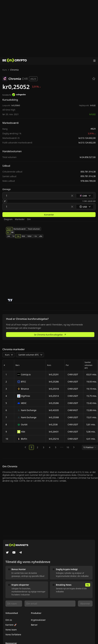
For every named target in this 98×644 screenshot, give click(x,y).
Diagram (8, 219)
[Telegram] (21, 553)
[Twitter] (7, 553)
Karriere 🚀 (11, 625)
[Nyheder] (15, 61)
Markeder (20, 219)
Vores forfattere (13, 634)
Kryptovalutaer (38, 620)
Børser (34, 625)
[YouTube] (14, 553)
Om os (9, 620)
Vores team (11, 630)
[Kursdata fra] (19, 95)
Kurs (5, 70)
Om (29, 219)
